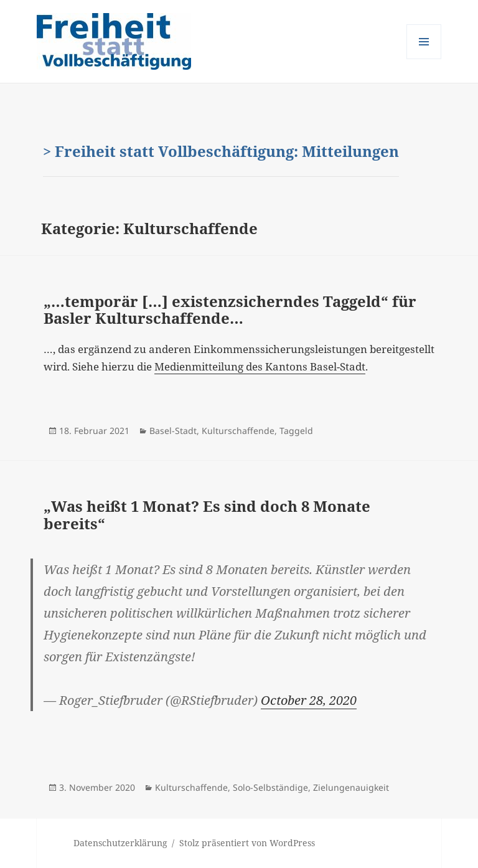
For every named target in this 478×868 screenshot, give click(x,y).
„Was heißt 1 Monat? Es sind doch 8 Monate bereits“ (207, 515)
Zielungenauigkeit (351, 787)
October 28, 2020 (309, 700)
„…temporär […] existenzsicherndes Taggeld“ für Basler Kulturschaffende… (230, 310)
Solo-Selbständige (270, 787)
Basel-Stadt (173, 431)
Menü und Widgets (424, 59)
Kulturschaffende (238, 431)
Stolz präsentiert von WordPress (247, 843)
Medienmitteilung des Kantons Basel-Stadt (260, 366)
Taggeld (296, 431)
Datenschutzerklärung (120, 843)
